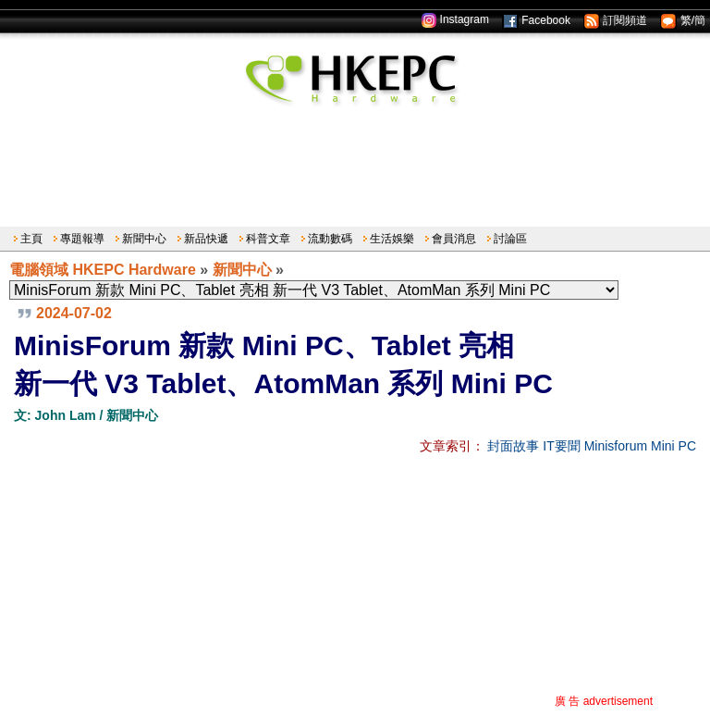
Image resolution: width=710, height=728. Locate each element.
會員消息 (454, 239)
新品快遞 (206, 239)
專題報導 (82, 239)
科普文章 (268, 239)
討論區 (510, 239)
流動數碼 (330, 239)
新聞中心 (144, 239)
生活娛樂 (392, 239)
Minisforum (616, 446)
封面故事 (513, 446)
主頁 (31, 239)
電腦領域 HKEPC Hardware (103, 270)
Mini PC (673, 446)
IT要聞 (561, 446)
